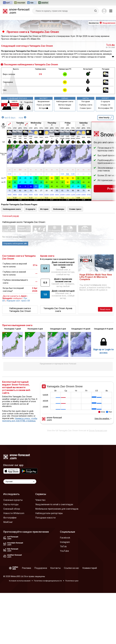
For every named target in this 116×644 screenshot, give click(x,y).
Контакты (55, 568)
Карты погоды (11, 504)
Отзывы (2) (105, 105)
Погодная (86, 101)
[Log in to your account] (104, 11)
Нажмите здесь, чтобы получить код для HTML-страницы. (20, 420)
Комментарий (90, 568)
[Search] (96, 11)
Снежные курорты (13, 500)
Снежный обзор (12, 509)
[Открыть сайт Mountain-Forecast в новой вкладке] (20, 3)
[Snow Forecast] (16, 11)
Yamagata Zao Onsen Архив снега (58, 310)
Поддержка (41, 568)
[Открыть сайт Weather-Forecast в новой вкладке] (43, 3)
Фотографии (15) (105, 108)
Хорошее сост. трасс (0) (18, 301)
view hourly (105, 118)
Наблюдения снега (65, 101)
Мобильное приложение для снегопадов (57, 509)
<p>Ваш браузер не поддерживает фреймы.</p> (77, 405)
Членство (40, 500)
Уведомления (43, 101)
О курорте (105, 101)
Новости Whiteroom (14, 513)
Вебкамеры (65, 108)
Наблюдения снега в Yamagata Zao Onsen (20, 310)
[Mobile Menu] (111, 11)
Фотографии (10, 518)
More (3, 155)
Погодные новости (45, 518)
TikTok (63, 546)
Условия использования (20, 581)
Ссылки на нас (72, 568)
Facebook (65, 538)
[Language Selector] (20, 482)
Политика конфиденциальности (48, 581)
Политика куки (72, 581)
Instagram (65, 542)
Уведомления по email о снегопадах (54, 504)
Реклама (26, 568)
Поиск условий (43, 105)
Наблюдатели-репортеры (49, 513)
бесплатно (102, 23)
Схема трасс (86, 108)
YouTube (64, 551)
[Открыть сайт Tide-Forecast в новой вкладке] (32, 3)
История (43, 108)
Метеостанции (65, 105)
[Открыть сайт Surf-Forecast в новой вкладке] (8, 3)
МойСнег (8, 522)
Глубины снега (86, 105)
